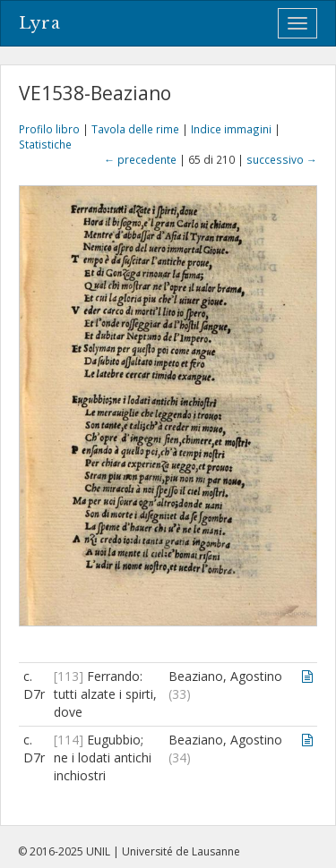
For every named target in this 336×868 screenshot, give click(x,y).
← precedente (140, 159)
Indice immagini (231, 129)
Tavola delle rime (135, 129)
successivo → (282, 159)
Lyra (40, 23)
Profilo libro (49, 129)
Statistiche (45, 144)
